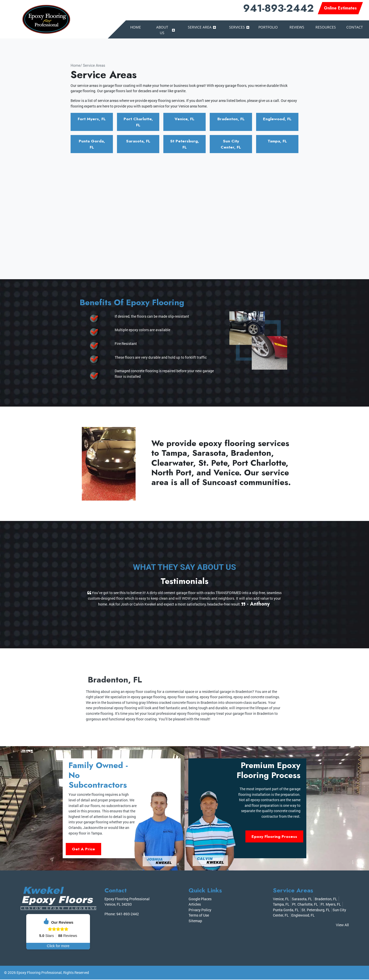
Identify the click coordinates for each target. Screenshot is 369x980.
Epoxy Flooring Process (274, 837)
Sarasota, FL (138, 141)
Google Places (200, 899)
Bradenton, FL (231, 119)
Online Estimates (340, 8)
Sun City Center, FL (231, 144)
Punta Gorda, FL (92, 144)
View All (342, 926)
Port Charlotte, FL (138, 122)
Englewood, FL (277, 119)
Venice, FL (185, 119)
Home (76, 66)
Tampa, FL (277, 141)
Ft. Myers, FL (331, 905)
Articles (195, 905)
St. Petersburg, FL (316, 910)
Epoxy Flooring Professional (39, 973)
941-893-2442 (278, 8)
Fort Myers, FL (92, 119)
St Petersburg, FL (185, 144)
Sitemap (195, 922)
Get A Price (83, 849)
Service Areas (94, 66)
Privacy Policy (200, 910)
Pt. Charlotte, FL (305, 905)
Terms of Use (199, 916)
